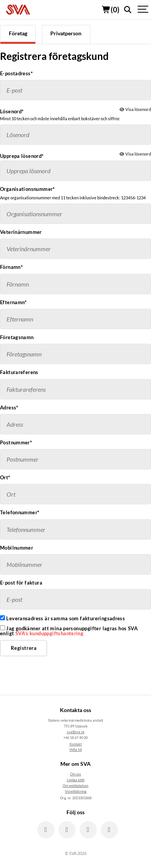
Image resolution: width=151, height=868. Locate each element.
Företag (18, 33)
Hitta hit (76, 750)
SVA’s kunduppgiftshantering (50, 633)
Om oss (75, 774)
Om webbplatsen (75, 786)
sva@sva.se (76, 732)
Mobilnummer (17, 548)
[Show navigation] (143, 10)
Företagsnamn (17, 337)
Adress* (9, 408)
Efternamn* (13, 302)
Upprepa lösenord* (22, 156)
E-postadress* (16, 74)
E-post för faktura (21, 583)
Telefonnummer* (20, 513)
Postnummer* (16, 443)
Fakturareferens (19, 372)
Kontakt (76, 744)
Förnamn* (11, 267)
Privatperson (66, 33)
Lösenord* (12, 111)
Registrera (24, 648)
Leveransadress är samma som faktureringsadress (62, 618)
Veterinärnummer (21, 232)
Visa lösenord (135, 109)
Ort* (5, 478)
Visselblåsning (76, 791)
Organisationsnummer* (27, 189)
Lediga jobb (76, 780)
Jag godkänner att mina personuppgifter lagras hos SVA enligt (69, 631)
